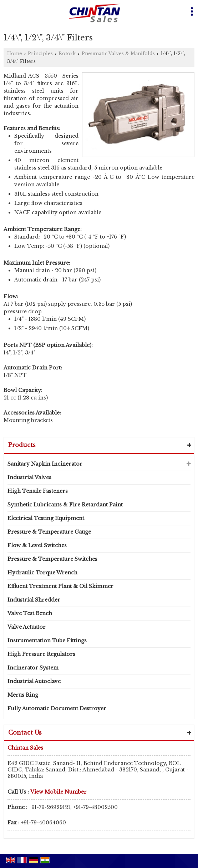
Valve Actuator (27, 627)
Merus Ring (23, 695)
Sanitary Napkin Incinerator (45, 464)
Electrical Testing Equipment (46, 518)
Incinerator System (33, 668)
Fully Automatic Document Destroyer (57, 708)
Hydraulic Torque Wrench (42, 573)
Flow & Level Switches (37, 545)
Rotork (67, 53)
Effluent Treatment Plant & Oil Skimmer (60, 586)
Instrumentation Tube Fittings (47, 641)
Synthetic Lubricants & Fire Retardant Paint (65, 505)
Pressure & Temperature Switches (52, 559)
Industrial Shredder (34, 600)
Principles (40, 53)
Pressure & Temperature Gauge (49, 532)
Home (15, 53)
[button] (59, 792)
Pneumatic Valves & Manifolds (118, 53)
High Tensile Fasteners (38, 491)
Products (22, 445)
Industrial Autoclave (34, 681)
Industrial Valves (29, 477)
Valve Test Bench (30, 613)
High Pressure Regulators (41, 654)
